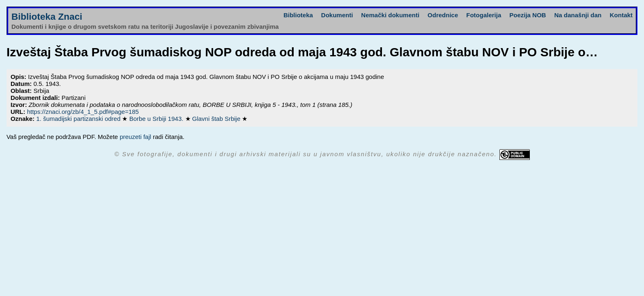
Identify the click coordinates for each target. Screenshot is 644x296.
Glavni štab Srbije (217, 119)
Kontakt (621, 15)
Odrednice (443, 15)
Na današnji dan (578, 15)
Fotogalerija (484, 15)
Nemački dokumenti (390, 15)
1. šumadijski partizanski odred (79, 119)
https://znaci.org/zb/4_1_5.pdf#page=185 (83, 112)
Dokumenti (337, 15)
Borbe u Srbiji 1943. (157, 119)
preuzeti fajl (135, 137)
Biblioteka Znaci (47, 17)
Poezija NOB (528, 15)
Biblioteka (298, 15)
